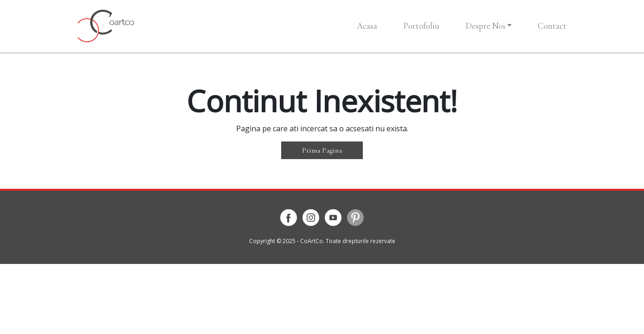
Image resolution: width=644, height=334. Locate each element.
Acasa (367, 26)
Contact (552, 26)
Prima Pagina (322, 150)
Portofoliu (421, 26)
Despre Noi (485, 26)
